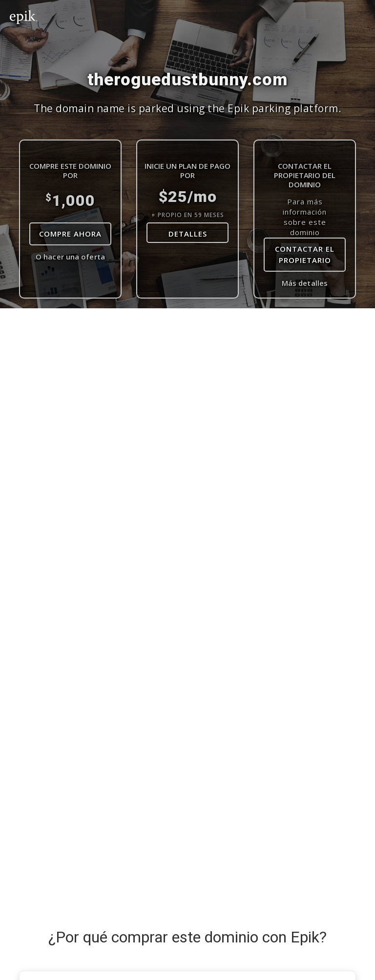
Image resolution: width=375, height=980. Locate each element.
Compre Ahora (70, 234)
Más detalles (305, 283)
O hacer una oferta (70, 257)
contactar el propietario (305, 254)
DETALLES (188, 234)
